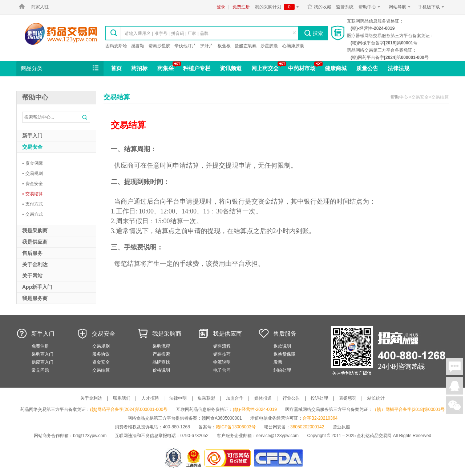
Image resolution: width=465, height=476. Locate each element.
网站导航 (401, 7)
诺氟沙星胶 (159, 46)
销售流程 (222, 346)
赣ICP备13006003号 (236, 427)
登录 (221, 7)
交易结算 (33, 194)
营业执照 (341, 427)
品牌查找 (161, 362)
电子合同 (222, 370)
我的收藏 (319, 7)
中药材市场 (302, 68)
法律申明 (178, 398)
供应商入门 (43, 362)
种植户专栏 (197, 68)
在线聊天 (454, 367)
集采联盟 (206, 398)
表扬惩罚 (348, 398)
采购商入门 (43, 354)
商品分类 (60, 68)
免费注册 (241, 7)
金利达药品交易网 (61, 34)
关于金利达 (91, 398)
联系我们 (122, 398)
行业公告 (291, 398)
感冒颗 (138, 46)
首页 (116, 68)
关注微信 (454, 405)
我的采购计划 (278, 7)
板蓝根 (224, 46)
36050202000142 (307, 427)
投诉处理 (319, 398)
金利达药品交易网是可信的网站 (229, 458)
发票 (278, 362)
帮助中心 (371, 7)
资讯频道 (231, 68)
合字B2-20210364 (320, 418)
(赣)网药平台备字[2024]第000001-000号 (129, 409)
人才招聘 (150, 398)
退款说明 (282, 346)
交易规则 (33, 173)
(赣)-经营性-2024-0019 (255, 409)
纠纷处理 (282, 370)
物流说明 (222, 362)
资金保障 (33, 163)
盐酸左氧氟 (246, 46)
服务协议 (101, 354)
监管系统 (345, 7)
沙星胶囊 (269, 46)
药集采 (165, 68)
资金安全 (33, 184)
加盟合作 (235, 398)
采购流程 (161, 346)
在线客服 (454, 386)
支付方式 (33, 204)
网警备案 (174, 458)
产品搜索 (161, 354)
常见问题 (40, 370)
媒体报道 (263, 398)
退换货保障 (284, 354)
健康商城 (336, 68)
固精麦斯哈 (116, 46)
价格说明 (161, 370)
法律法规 (399, 68)
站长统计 (376, 398)
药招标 (139, 68)
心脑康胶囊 (293, 46)
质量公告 (367, 68)
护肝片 (207, 46)
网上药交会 (265, 68)
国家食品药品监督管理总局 (278, 458)
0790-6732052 (195, 436)
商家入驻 (40, 7)
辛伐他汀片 (185, 46)
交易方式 (33, 214)
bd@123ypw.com (90, 436)
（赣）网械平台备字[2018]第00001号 (409, 409)
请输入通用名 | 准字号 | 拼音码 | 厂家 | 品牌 (167, 33)
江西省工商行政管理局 (194, 458)
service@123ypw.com (277, 436)
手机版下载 (432, 7)
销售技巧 (222, 354)
